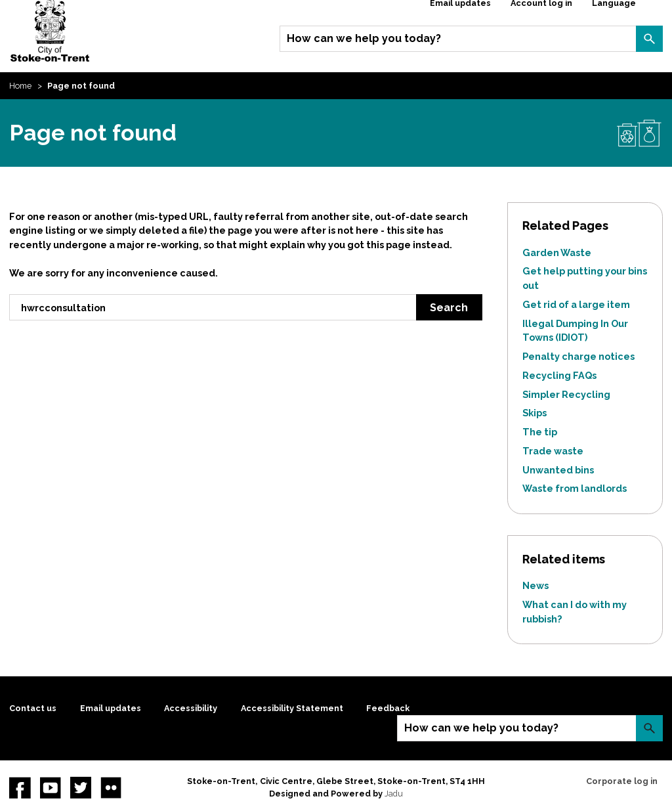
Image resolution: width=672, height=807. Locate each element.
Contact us (33, 708)
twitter (81, 787)
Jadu (394, 794)
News (535, 585)
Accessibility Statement (292, 708)
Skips (535, 413)
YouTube (51, 787)
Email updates (111, 708)
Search (649, 39)
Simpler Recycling (566, 394)
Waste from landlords (575, 488)
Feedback (388, 708)
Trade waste (553, 451)
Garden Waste (557, 252)
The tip (540, 432)
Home (20, 86)
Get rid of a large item (576, 304)
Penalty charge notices (578, 356)
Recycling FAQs (559, 375)
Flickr (111, 787)
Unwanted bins (558, 470)
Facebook (20, 787)
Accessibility (191, 708)
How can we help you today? (364, 38)
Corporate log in (622, 781)
